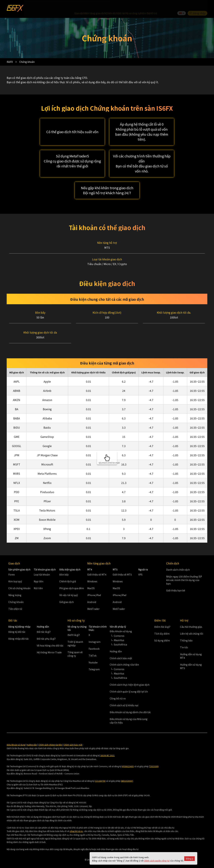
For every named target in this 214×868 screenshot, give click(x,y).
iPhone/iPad (94, 588)
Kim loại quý (15, 575)
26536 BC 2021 (107, 749)
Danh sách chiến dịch (178, 563)
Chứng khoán (16, 595)
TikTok (93, 649)
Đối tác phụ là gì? (46, 632)
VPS (140, 568)
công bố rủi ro (76, 824)
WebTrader (93, 602)
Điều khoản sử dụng (16, 738)
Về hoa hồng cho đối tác (50, 639)
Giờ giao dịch (67, 595)
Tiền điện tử (15, 602)
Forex (12, 568)
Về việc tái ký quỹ (69, 588)
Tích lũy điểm (162, 627)
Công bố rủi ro (118, 692)
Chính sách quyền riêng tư (157, 861)
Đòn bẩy (64, 568)
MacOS (91, 582)
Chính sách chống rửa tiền (50, 738)
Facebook (94, 642)
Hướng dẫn (116, 644)
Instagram (95, 635)
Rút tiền (38, 582)
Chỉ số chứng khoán (19, 582)
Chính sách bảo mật (121, 651)
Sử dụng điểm (162, 634)
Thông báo (186, 634)
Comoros (119, 629)
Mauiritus (119, 633)
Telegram (94, 663)
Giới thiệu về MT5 (122, 568)
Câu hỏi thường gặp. (191, 620)
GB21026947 (127, 774)
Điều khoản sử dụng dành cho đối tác (130, 705)
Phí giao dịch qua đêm (72, 582)
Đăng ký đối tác (17, 625)
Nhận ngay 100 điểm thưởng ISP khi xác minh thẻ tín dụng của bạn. (184, 573)
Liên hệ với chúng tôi (192, 627)
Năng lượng (15, 588)
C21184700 (100, 774)
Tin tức (184, 641)
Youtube (93, 656)
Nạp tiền (39, 575)
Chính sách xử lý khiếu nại (124, 698)
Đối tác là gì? (44, 625)
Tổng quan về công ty (75, 647)
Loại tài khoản (42, 568)
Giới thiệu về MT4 (97, 568)
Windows (92, 575)
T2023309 (154, 760)
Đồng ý (190, 859)
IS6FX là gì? (74, 628)
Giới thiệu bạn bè (176, 584)
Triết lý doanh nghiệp (75, 637)
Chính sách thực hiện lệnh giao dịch (130, 678)
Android (92, 595)
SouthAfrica (120, 638)
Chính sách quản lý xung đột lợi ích (129, 685)
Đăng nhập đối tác (19, 632)
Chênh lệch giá (68, 575)
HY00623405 (128, 760)
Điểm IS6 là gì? (162, 620)
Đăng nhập (197, 6)
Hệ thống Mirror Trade (49, 645)
